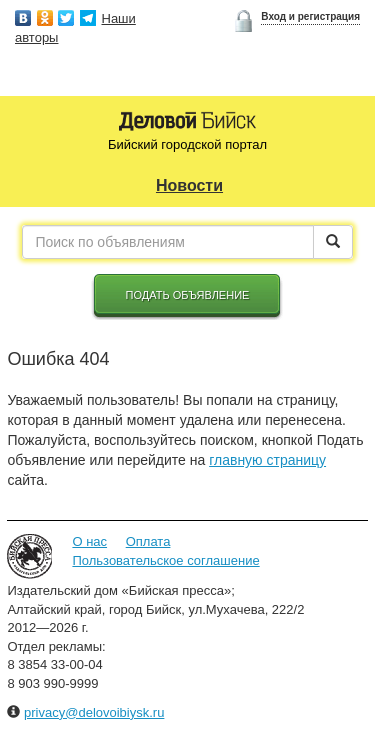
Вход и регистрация (310, 16)
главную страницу (267, 460)
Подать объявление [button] (188, 295)
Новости (189, 185)
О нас (89, 541)
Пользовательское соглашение (165, 560)
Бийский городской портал (187, 144)
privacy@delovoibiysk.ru (94, 712)
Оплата (148, 541)
